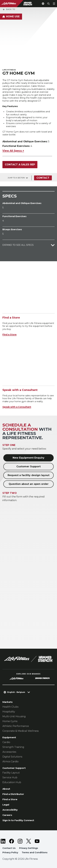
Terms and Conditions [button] (35, 852)
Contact (43, 178)
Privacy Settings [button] (29, 848)
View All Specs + (13, 151)
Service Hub (10, 777)
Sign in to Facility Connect (18, 820)
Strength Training (13, 747)
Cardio (6, 742)
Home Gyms (10, 721)
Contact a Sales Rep (20, 165)
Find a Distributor (13, 794)
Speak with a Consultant (17, 407)
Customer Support (28, 466)
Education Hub (12, 782)
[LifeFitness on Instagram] (20, 841)
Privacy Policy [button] (10, 852)
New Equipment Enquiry (28, 458)
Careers (7, 815)
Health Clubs (10, 707)
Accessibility (10, 810)
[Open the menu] (54, 4)
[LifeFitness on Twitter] (29, 841)
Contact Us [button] (9, 848)
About (6, 789)
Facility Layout (11, 773)
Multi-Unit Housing (14, 716)
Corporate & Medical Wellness (21, 731)
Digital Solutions (12, 757)
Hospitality (9, 712)
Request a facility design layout (28, 475)
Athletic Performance (16, 726)
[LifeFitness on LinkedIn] (3, 841)
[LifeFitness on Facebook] (12, 841)
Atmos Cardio (10, 761)
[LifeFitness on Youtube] (37, 841)
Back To (9, 9)
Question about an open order (29, 484)
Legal (6, 805)
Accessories (9, 752)
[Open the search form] (48, 4)
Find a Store (9, 335)
